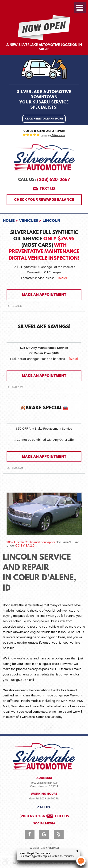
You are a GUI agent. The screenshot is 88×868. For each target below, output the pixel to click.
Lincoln (51, 220)
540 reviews (58, 136)
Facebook (30, 834)
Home (9, 220)
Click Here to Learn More (44, 119)
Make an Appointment (44, 295)
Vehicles (29, 220)
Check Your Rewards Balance (44, 200)
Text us (48, 189)
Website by (44, 848)
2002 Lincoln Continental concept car (32, 542)
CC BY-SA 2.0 (25, 545)
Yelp (59, 834)
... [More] (61, 278)
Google (44, 834)
